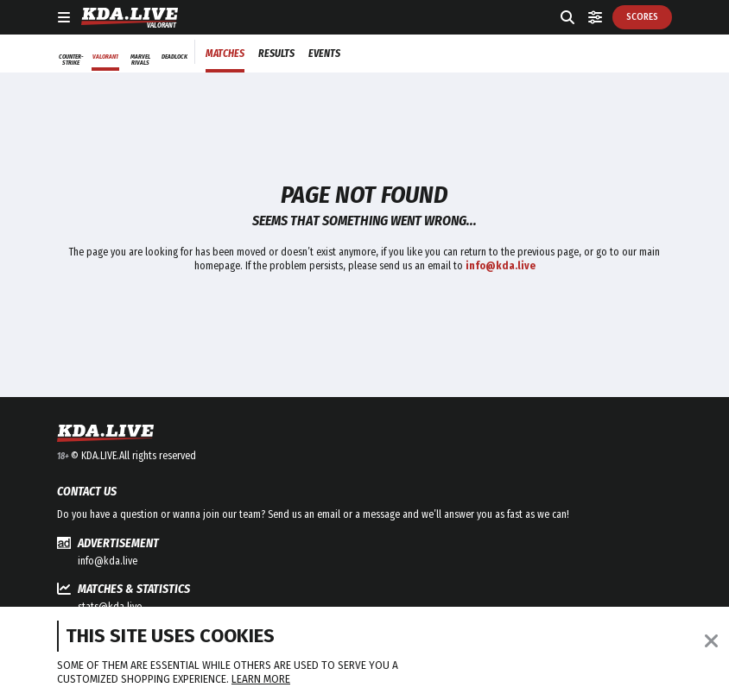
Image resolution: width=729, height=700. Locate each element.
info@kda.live (108, 561)
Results (276, 54)
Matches (225, 54)
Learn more (261, 679)
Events (324, 54)
